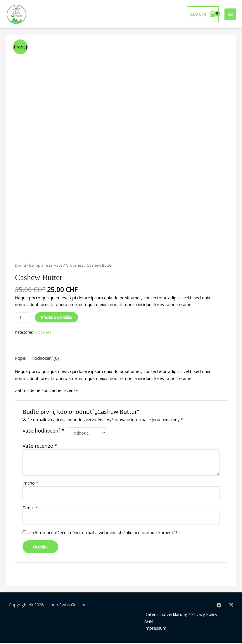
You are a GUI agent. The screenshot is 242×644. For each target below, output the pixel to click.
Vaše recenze (40, 446)
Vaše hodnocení (43, 432)
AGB (149, 622)
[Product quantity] (23, 318)
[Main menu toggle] (230, 15)
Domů (20, 266)
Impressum (155, 629)
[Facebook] (219, 606)
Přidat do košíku (56, 318)
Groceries (75, 266)
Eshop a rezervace (46, 266)
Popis (20, 359)
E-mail (30, 508)
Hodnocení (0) (45, 359)
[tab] (20, 359)
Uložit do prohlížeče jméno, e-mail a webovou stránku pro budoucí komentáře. (104, 533)
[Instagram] (231, 606)
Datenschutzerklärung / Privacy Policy (181, 615)
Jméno (30, 483)
